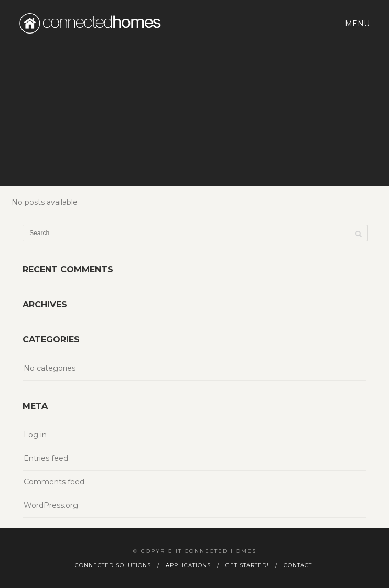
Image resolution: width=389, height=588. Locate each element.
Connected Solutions (113, 565)
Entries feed (46, 458)
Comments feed (54, 482)
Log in (35, 435)
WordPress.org (51, 505)
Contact (298, 565)
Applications (188, 565)
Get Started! (247, 565)
